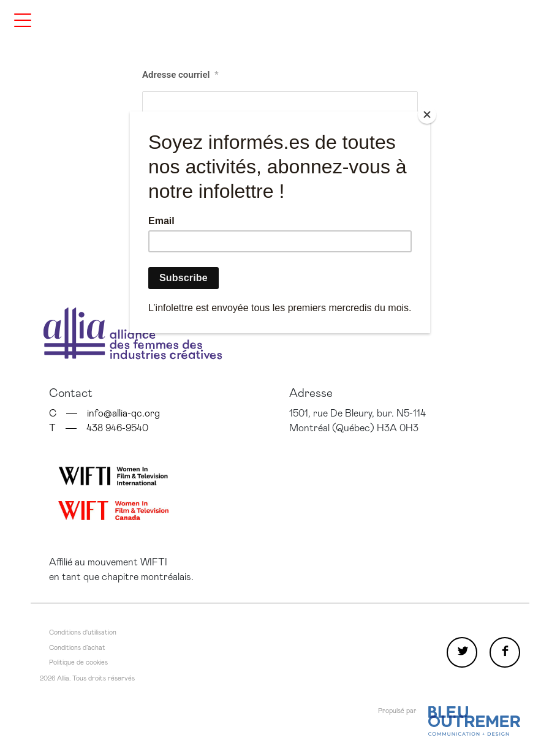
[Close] (427, 115)
